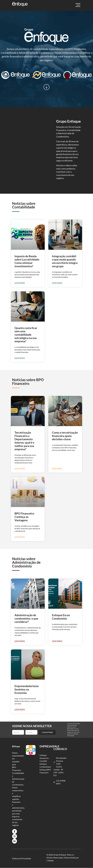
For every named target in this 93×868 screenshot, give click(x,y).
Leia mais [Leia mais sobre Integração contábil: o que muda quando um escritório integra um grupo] (57, 283)
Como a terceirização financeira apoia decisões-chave (65, 436)
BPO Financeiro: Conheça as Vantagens (25, 517)
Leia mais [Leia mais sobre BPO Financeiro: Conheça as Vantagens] (20, 537)
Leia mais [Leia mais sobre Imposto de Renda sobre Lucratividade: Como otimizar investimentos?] (20, 283)
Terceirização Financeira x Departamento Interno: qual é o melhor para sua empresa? (24, 441)
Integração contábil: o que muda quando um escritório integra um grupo (65, 261)
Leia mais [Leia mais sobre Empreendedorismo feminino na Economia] (20, 710)
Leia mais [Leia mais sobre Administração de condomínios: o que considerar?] (20, 641)
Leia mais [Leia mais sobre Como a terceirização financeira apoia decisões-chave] (57, 469)
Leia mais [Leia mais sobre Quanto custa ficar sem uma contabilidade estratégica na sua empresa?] (20, 358)
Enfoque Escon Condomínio (61, 617)
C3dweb (50, 860)
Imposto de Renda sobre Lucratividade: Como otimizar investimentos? (27, 261)
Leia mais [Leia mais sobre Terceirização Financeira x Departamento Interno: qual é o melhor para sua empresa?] (20, 469)
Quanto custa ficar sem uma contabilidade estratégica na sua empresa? (26, 335)
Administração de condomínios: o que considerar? (26, 618)
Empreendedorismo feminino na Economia (27, 689)
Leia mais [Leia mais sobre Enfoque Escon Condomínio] (57, 641)
